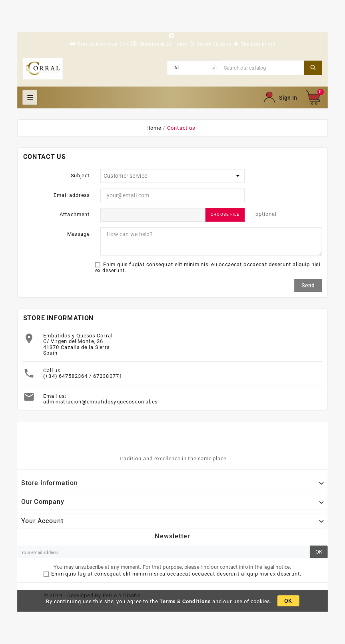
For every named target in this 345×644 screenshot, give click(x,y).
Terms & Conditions (185, 601)
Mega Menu (30, 97)
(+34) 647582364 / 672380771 (83, 376)
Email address (72, 195)
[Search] (262, 68)
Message (79, 234)
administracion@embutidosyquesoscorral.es (100, 402)
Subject (80, 175)
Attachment (75, 214)
